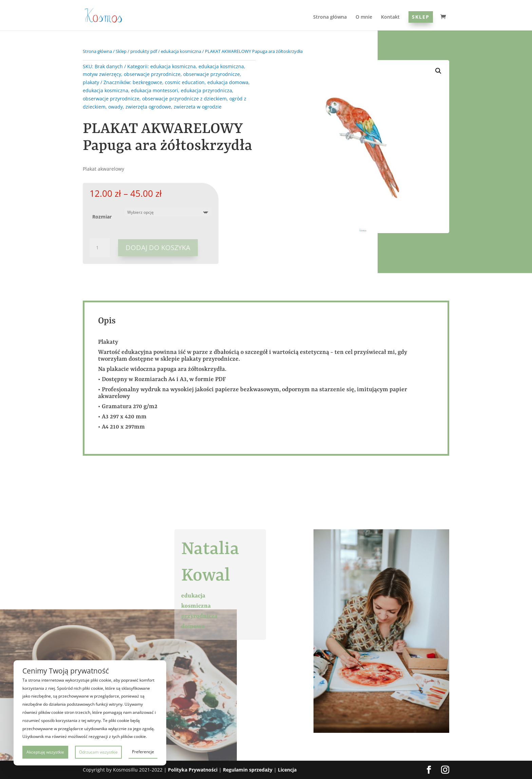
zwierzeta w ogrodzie (198, 107)
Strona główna (330, 17)
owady (116, 107)
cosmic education (185, 82)
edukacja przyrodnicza (206, 90)
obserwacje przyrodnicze (152, 74)
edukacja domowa (228, 82)
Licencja (287, 770)
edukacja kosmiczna (181, 51)
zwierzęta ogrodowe (148, 107)
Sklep (421, 17)
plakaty (91, 82)
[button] (438, 71)
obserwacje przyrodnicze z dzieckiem (184, 99)
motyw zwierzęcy (102, 74)
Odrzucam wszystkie (98, 752)
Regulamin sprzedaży (248, 770)
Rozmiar (102, 217)
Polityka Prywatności (193, 770)
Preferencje (143, 752)
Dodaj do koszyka (158, 248)
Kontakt (390, 17)
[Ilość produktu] (100, 248)
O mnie (364, 17)
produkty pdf (144, 51)
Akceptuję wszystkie (45, 752)
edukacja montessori (155, 90)
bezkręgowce (147, 82)
